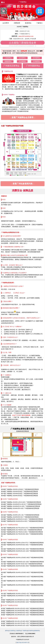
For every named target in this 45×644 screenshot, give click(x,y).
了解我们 (39, 23)
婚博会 (7, 631)
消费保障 (17, 23)
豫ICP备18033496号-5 (23, 643)
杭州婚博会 (36, 58)
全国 (3, 3)
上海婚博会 (8, 58)
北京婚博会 (22, 58)
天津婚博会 (36, 61)
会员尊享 (6, 23)
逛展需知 (28, 23)
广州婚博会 (24, 631)
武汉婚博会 (22, 61)
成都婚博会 (8, 61)
